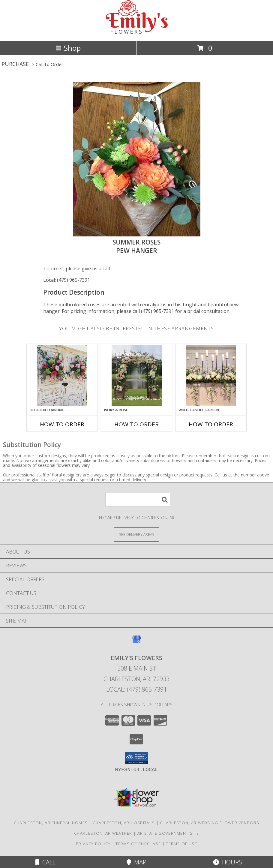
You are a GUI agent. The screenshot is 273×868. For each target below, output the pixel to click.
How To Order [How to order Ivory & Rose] (136, 424)
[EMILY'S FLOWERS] (136, 32)
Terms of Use (181, 844)
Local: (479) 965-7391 (67, 280)
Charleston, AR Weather (103, 833)
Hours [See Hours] (228, 862)
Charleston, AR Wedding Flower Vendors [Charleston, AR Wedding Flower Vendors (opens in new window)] (210, 823)
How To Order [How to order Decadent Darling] (62, 424)
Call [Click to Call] (45, 862)
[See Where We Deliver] (136, 534)
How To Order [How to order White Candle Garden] (211, 424)
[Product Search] (138, 500)
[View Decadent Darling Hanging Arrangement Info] (62, 376)
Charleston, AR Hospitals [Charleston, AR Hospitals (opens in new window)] (124, 823)
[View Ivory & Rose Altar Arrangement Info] (137, 376)
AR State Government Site (168, 833)
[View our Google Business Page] (136, 642)
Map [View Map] (136, 862)
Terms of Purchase (138, 844)
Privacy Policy (93, 844)
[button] (137, 758)
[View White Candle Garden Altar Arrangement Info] (211, 376)
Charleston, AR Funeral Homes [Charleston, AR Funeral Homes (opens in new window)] (51, 823)
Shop (68, 48)
